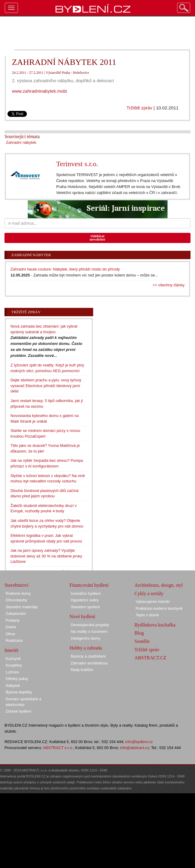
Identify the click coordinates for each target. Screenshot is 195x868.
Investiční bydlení (86, 593)
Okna (10, 634)
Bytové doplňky (19, 692)
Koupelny (14, 665)
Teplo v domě (147, 615)
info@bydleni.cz (139, 742)
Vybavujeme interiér (153, 602)
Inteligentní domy (86, 638)
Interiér (11, 650)
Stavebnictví (16, 585)
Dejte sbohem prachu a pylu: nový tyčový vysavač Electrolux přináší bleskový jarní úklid (46, 386)
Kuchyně (13, 659)
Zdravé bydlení (19, 711)
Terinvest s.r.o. (77, 164)
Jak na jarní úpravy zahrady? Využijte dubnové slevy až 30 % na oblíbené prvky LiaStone (46, 556)
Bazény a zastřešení (88, 656)
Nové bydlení (83, 616)
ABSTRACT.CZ (150, 658)
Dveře (11, 627)
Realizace (14, 640)
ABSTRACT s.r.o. (58, 748)
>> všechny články (169, 285)
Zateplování (16, 613)
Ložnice (12, 672)
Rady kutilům (82, 670)
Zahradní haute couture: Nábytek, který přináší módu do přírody (65, 269)
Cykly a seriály (149, 593)
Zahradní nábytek (21, 142)
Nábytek (13, 686)
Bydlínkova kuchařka (155, 625)
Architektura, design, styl (159, 585)
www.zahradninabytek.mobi (39, 91)
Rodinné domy (18, 593)
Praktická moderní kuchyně (159, 608)
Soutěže (142, 641)
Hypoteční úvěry (85, 600)
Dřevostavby (16, 600)
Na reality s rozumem (89, 631)
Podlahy (13, 620)
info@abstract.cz (135, 748)
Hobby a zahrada (86, 648)
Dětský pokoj (17, 679)
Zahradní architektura (89, 663)
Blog (139, 633)
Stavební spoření (85, 607)
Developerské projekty (90, 625)
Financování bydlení (89, 585)
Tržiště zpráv (139, 108)
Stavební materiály (22, 607)
